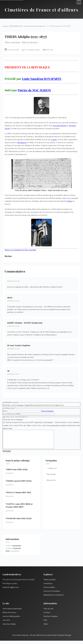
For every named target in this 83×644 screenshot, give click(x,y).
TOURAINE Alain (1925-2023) (19, 522)
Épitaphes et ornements (54, 598)
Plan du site (51, 478)
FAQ (45, 623)
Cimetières (48, 587)
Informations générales (12, 612)
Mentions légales (51, 620)
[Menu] (79, 2)
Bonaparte (22, 143)
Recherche (51, 483)
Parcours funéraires (52, 594)
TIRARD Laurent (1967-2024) (19, 484)
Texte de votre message (13, 420)
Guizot (54, 140)
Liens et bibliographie (11, 620)
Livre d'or (6, 623)
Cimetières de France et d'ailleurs (42, 10)
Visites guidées (50, 583)
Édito (46, 627)
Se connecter (48, 411)
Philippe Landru (34, 50)
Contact (47, 616)
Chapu (70, 201)
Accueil (5, 26)
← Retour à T (52, 472)
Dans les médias (9, 627)
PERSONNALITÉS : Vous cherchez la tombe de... (27, 26)
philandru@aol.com (11, 591)
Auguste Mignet (60, 126)
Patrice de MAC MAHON (34, 90)
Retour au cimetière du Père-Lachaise (20, 250)
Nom (5, 411)
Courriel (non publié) (11, 414)
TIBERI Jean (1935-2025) (17, 473)
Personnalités (49, 591)
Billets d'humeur (10, 616)
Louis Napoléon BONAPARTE (42, 79)
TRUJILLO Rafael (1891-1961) (18, 496)
